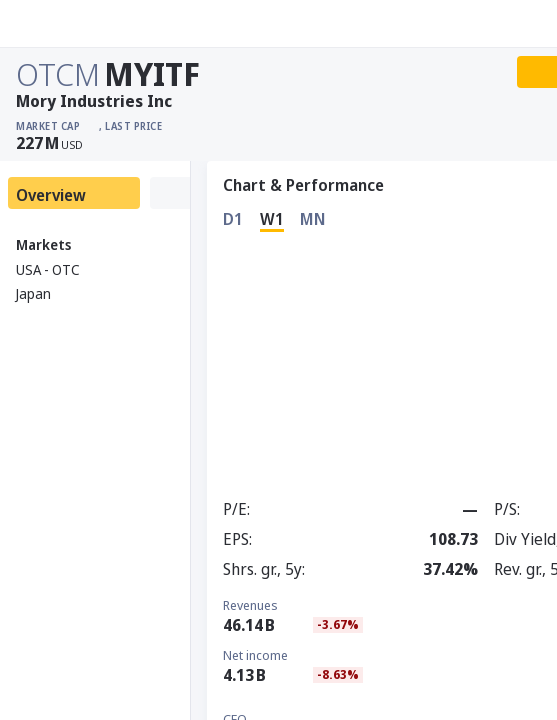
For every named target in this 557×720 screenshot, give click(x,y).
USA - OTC (48, 269)
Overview (51, 195)
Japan (33, 293)
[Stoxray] (64, 24)
